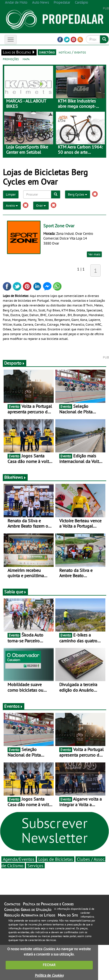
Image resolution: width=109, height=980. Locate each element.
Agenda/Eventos (19, 859)
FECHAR (49, 965)
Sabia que (15, 592)
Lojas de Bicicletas (56, 859)
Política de (49, 975)
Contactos (12, 904)
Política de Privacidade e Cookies (48, 904)
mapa (26, 59)
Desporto (15, 363)
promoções (11, 59)
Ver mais (94, 254)
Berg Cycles (78, 194)
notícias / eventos (72, 52)
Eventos (14, 706)
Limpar (11, 194)
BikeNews (15, 477)
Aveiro (12, 205)
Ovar (41, 205)
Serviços (35, 866)
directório (47, 52)
